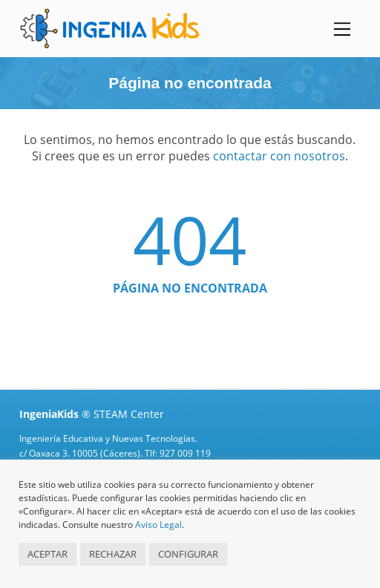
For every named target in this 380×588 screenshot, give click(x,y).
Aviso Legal (158, 525)
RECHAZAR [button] (113, 554)
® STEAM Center (92, 414)
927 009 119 (185, 453)
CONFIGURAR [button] (188, 554)
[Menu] (342, 29)
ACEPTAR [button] (47, 554)
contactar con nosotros (279, 156)
